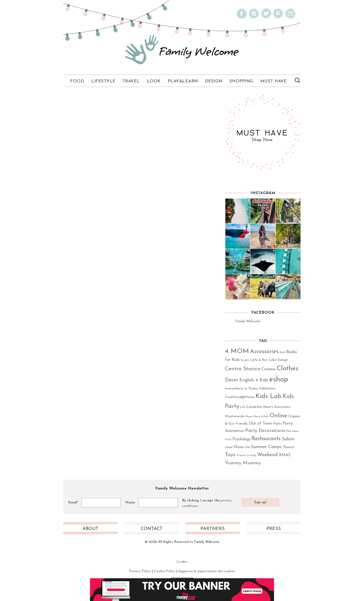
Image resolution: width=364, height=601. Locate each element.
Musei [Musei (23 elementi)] (249, 417)
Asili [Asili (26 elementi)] (282, 352)
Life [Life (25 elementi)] (243, 407)
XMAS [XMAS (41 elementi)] (285, 455)
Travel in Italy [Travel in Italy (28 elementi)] (246, 455)
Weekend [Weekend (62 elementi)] (268, 455)
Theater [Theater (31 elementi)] (289, 447)
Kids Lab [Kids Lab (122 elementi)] (268, 396)
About (90, 529)
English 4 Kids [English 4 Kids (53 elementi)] (254, 380)
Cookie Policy (165, 571)
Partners (213, 529)
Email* (73, 503)
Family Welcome (248, 321)
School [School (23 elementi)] (229, 447)
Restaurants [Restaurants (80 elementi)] (266, 439)
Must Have (274, 81)
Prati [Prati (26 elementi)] (228, 440)
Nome (130, 503)
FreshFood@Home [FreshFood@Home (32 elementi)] (240, 397)
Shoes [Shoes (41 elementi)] (239, 447)
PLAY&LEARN (183, 81)
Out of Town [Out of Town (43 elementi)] (260, 424)
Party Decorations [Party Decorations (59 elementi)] (265, 431)
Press (274, 529)
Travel (131, 81)
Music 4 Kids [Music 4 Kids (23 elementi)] (261, 417)
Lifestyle (103, 81)
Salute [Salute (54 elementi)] (288, 439)
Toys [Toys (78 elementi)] (230, 455)
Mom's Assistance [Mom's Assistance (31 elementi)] (277, 407)
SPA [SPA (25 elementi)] (247, 447)
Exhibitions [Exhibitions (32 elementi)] (267, 389)
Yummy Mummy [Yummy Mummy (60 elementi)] (243, 463)
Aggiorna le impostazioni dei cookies (207, 571)
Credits (182, 562)
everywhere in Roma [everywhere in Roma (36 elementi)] (241, 389)
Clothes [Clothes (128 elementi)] (287, 369)
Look (154, 81)
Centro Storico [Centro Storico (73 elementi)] (243, 369)
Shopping (241, 81)
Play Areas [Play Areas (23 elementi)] (292, 431)
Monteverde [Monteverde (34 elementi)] (235, 416)
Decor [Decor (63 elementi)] (232, 380)
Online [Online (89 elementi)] (278, 416)
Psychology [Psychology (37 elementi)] (242, 439)
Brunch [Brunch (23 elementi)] (245, 360)
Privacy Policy (140, 571)
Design (214, 81)
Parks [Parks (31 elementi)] (277, 424)
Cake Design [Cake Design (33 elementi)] (278, 360)
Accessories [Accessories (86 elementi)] (264, 352)
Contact (152, 529)
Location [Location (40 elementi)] (254, 407)
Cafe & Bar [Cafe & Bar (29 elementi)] (259, 360)
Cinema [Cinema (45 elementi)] (268, 369)
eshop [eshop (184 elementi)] (279, 379)
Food (77, 81)
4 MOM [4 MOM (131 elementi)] (237, 351)
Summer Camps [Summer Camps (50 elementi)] (266, 447)
